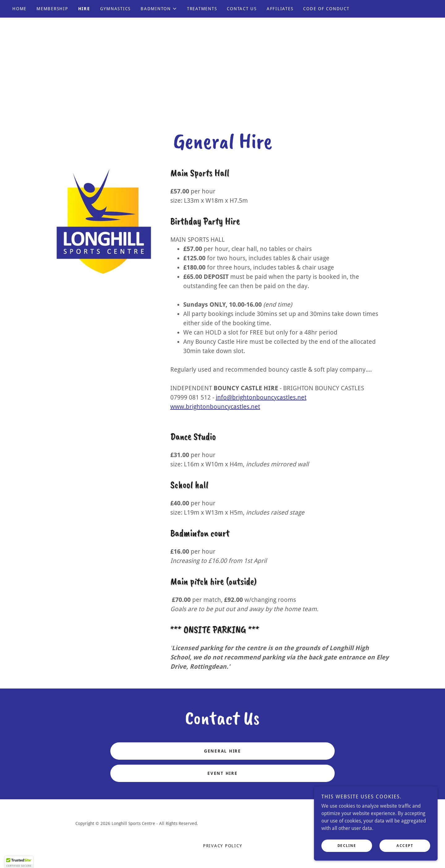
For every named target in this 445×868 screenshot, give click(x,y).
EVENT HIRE (222, 773)
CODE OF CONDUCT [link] (326, 9)
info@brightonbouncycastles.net (261, 397)
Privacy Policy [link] (223, 846)
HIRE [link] (84, 9)
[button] (159, 9)
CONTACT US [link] (242, 9)
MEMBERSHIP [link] (52, 9)
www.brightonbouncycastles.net (215, 407)
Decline (347, 850)
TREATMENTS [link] (202, 9)
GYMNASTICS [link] (116, 9)
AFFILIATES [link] (280, 9)
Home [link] (19, 9)
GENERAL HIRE (222, 751)
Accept (405, 850)
